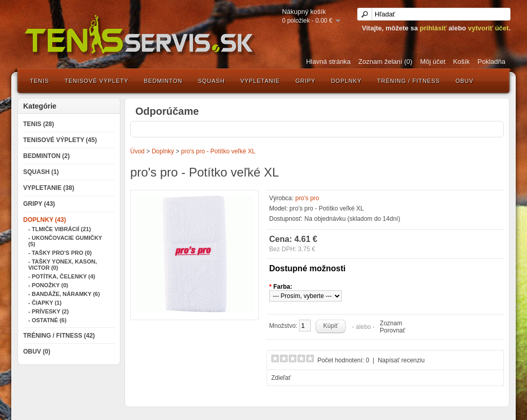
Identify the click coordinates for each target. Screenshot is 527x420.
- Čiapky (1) (45, 303)
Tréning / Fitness (409, 81)
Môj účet (433, 62)
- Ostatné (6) (47, 320)
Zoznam (391, 323)
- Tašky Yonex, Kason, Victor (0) (63, 265)
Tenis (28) (39, 124)
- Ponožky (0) (48, 285)
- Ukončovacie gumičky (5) (65, 241)
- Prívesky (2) (49, 311)
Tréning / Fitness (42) (59, 336)
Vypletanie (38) (49, 188)
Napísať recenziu (401, 360)
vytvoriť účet (488, 28)
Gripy (305, 81)
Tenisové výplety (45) (60, 140)
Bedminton (163, 81)
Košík (461, 62)
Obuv (464, 81)
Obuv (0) (37, 352)
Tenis (39, 81)
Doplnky (346, 81)
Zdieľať (281, 378)
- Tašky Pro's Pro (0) (60, 253)
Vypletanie (260, 81)
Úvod (137, 151)
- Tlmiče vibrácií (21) (60, 229)
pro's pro (307, 198)
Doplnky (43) (45, 220)
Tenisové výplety (96, 81)
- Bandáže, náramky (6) (64, 294)
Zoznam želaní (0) (385, 62)
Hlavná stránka (329, 62)
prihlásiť (433, 28)
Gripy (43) (39, 204)
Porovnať (392, 330)
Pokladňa (491, 62)
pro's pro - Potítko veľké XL (218, 151)
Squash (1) (41, 172)
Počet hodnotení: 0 (344, 360)
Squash (211, 81)
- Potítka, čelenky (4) (62, 276)
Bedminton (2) (46, 156)
